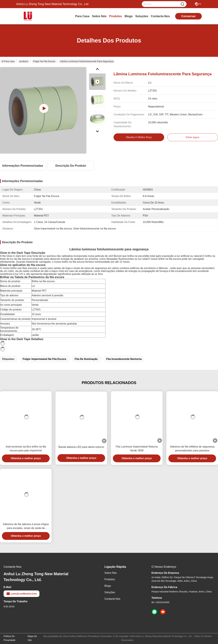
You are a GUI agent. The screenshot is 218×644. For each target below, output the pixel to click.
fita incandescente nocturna (124, 359)
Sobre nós (99, 16)
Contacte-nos (160, 16)
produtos (116, 16)
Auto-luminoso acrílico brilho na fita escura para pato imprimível (26, 449)
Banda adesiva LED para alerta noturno (81, 447)
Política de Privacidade (9, 638)
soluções (142, 16)
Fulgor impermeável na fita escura (44, 359)
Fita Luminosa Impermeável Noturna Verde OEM (137, 449)
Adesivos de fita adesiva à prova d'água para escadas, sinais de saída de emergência (26, 526)
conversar (188, 16)
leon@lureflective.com (21, 594)
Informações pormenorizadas (23, 166)
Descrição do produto (71, 166)
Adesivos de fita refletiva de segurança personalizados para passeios (192, 449)
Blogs (129, 16)
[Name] (182, 4)
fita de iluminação (86, 359)
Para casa (82, 16)
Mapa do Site (32, 638)
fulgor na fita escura (44, 61)
